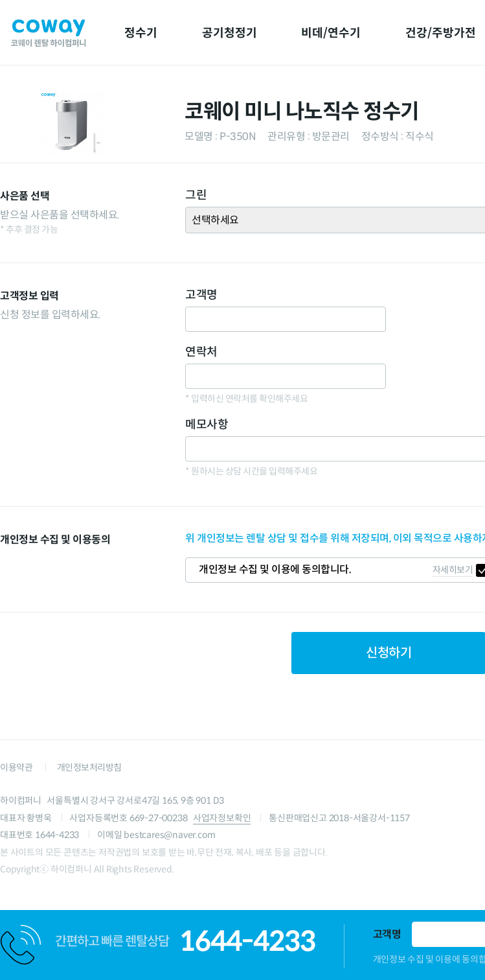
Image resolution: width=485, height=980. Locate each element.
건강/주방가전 (441, 33)
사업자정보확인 (222, 818)
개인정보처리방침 (89, 767)
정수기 (141, 33)
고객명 (387, 934)
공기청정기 (230, 33)
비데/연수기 (331, 33)
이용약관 (16, 767)
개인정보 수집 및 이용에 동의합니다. (275, 569)
